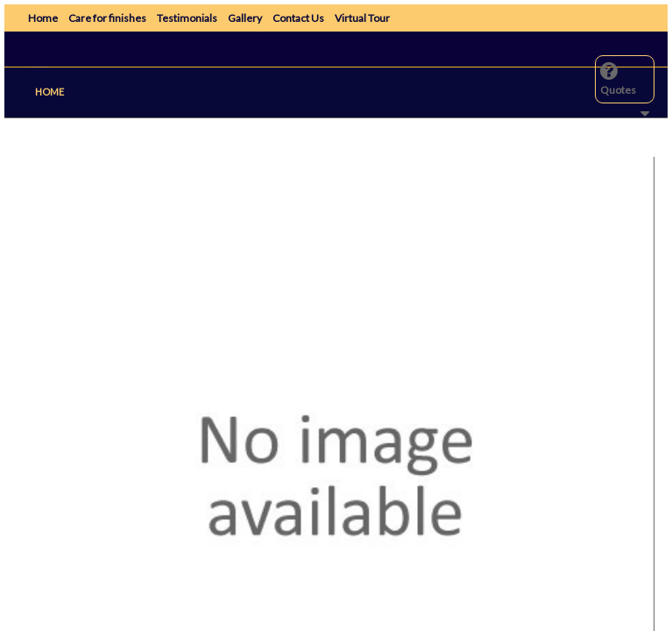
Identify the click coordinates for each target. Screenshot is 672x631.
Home (43, 18)
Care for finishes (107, 18)
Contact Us (298, 18)
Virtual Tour (362, 18)
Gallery (245, 18)
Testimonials (187, 18)
